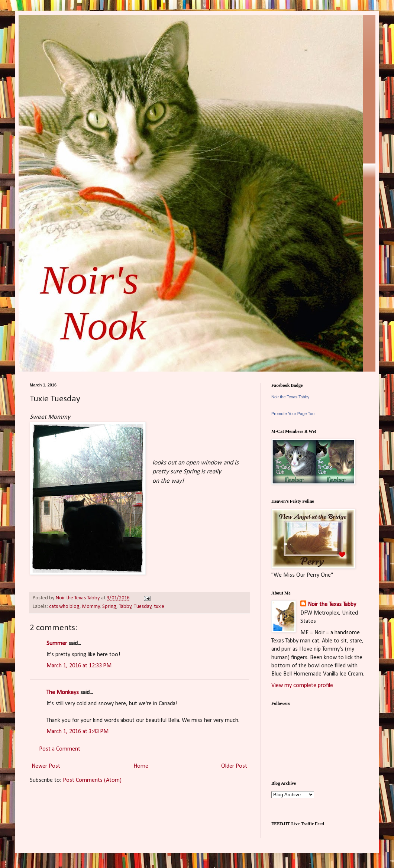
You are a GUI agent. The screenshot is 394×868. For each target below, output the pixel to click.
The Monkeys (63, 693)
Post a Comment (60, 749)
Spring (109, 607)
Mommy (91, 607)
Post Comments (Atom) (92, 780)
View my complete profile (302, 686)
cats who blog (64, 607)
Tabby (125, 607)
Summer (57, 644)
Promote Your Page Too (293, 414)
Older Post (234, 766)
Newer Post (46, 766)
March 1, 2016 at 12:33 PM (79, 666)
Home (141, 766)
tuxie (159, 607)
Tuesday (143, 607)
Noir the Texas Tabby (290, 397)
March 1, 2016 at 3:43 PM (77, 732)
